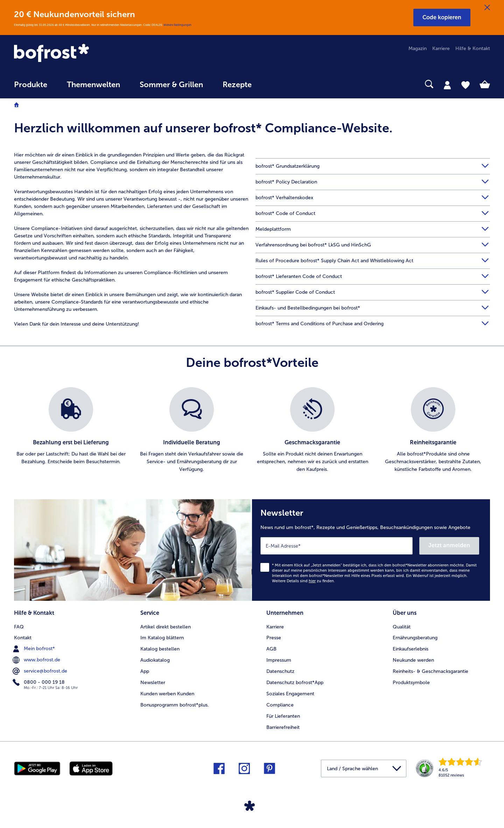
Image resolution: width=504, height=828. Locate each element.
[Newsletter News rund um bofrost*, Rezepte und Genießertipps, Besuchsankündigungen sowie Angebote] (371, 550)
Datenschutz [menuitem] (280, 671)
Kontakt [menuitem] (23, 638)
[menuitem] (31, 88)
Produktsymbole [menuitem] (411, 683)
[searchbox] (276, 84)
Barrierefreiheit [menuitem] (283, 727)
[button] (442, 18)
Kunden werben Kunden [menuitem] (167, 694)
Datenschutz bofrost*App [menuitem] (295, 683)
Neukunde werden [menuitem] (413, 660)
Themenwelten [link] (93, 85)
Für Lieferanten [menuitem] (283, 716)
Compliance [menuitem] (280, 705)
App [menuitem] (145, 671)
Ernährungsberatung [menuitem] (415, 638)
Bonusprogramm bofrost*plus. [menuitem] (175, 705)
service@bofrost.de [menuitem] (41, 671)
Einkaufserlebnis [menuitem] (411, 649)
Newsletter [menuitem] (153, 683)
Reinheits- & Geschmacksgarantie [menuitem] (430, 671)
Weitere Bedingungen (177, 25)
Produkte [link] (31, 85)
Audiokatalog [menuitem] (155, 660)
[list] (252, 430)
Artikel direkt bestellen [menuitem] (166, 627)
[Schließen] (487, 8)
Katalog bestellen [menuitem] (160, 649)
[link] (85, 54)
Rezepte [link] (237, 85)
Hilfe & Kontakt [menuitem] (473, 48)
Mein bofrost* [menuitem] (34, 649)
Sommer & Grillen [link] (171, 85)
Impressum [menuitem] (279, 660)
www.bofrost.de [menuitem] (37, 660)
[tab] (447, 85)
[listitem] (71, 430)
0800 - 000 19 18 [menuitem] (39, 682)
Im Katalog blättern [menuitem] (162, 638)
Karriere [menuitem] (441, 48)
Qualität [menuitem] (402, 627)
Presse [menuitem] (274, 638)
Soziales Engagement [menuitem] (290, 694)
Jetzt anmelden (449, 545)
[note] (252, 131)
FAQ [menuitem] (19, 627)
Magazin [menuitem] (418, 48)
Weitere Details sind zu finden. (303, 581)
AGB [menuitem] (271, 649)
